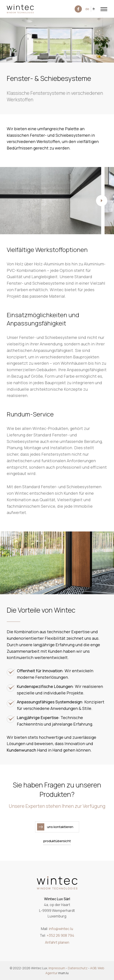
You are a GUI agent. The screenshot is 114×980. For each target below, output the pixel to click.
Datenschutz (78, 968)
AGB (93, 968)
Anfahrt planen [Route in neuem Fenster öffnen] (57, 942)
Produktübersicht (57, 841)
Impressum (57, 968)
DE (87, 9)
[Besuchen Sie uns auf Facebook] (78, 9)
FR (94, 9)
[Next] (102, 201)
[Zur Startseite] (20, 9)
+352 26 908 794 (60, 935)
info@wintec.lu (61, 929)
